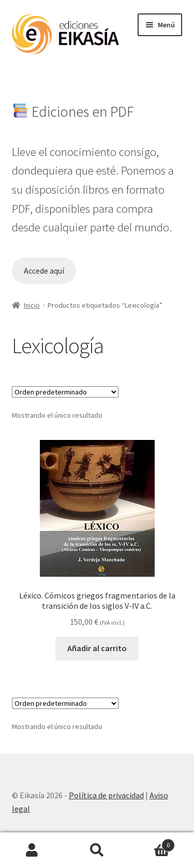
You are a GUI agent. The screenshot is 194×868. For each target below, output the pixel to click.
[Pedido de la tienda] (65, 392)
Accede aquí (44, 271)
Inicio (32, 305)
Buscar (97, 850)
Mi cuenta (32, 850)
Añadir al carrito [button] (97, 648)
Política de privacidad (106, 795)
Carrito (152, 843)
